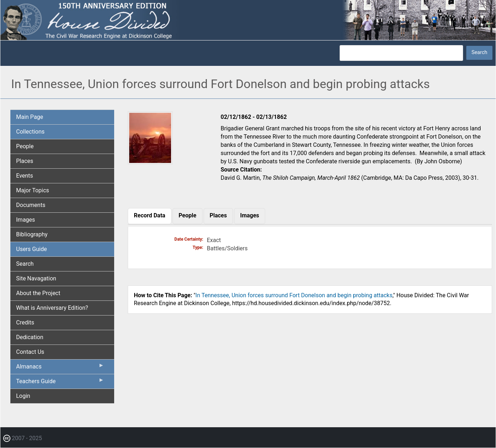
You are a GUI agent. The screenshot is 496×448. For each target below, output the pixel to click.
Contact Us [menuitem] (30, 352)
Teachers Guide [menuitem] (60, 383)
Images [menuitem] (26, 220)
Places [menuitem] (25, 161)
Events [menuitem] (25, 176)
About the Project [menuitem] (38, 293)
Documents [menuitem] (31, 205)
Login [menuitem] (23, 396)
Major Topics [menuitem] (33, 190)
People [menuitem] (25, 146)
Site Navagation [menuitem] (36, 278)
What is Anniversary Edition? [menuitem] (52, 308)
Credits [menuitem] (25, 322)
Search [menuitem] (25, 264)
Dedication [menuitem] (30, 337)
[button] (150, 162)
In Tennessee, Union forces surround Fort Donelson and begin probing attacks (294, 295)
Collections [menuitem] (30, 132)
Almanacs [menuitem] (60, 368)
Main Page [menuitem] (30, 117)
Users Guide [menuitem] (31, 249)
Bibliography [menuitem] (32, 234)
